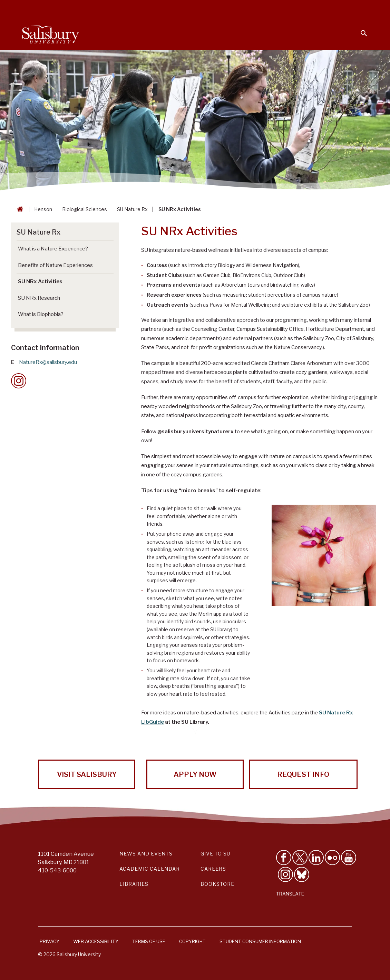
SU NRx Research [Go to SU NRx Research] (39, 298)
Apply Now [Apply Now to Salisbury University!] (195, 774)
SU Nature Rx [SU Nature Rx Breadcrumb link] (132, 209)
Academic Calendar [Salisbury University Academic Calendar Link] (150, 869)
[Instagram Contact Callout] (19, 381)
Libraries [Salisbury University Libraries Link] (134, 884)
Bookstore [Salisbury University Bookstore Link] (217, 884)
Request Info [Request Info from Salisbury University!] (303, 774)
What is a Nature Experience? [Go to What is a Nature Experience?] (53, 249)
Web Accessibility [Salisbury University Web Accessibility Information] (96, 941)
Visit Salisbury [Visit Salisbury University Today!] (87, 774)
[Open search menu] (360, 29)
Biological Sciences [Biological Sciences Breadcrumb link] (85, 209)
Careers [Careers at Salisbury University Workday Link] (213, 869)
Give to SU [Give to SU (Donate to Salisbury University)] (215, 854)
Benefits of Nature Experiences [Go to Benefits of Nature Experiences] (55, 265)
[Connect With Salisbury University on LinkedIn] (316, 858)
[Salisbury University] (50, 33)
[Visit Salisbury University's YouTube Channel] (349, 858)
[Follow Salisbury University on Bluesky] (302, 874)
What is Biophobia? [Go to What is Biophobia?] (41, 314)
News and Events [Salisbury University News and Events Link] (146, 854)
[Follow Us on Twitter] (300, 858)
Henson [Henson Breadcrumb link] (43, 209)
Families (291, 9)
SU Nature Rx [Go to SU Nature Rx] (38, 232)
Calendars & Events (162, 9)
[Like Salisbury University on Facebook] (284, 858)
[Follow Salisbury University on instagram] (285, 874)
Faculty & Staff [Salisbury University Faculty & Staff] (251, 9)
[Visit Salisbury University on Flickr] (332, 858)
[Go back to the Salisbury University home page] (19, 209)
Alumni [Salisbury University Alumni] (321, 9)
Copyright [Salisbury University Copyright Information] (192, 941)
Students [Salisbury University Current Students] (210, 9)
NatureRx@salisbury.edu (48, 362)
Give (354, 9)
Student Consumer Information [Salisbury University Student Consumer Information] (260, 941)
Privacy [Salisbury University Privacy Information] (50, 941)
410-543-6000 (57, 870)
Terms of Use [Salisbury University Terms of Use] (149, 941)
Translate (290, 894)
